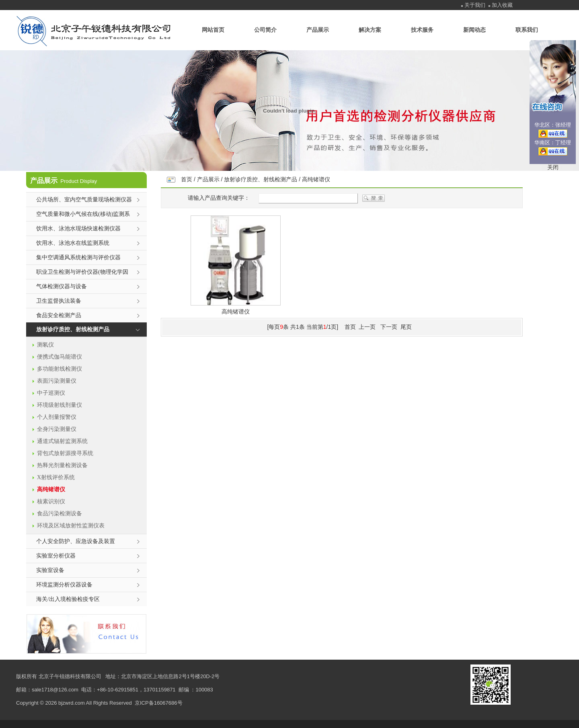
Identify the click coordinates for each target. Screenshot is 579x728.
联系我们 (527, 30)
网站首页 (213, 30)
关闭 (553, 167)
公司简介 (265, 30)
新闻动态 (474, 30)
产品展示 (318, 30)
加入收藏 (502, 5)
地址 (111, 676)
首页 (187, 179)
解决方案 (370, 30)
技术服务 (422, 30)
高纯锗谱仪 (316, 179)
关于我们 (475, 5)
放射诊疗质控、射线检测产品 (261, 179)
